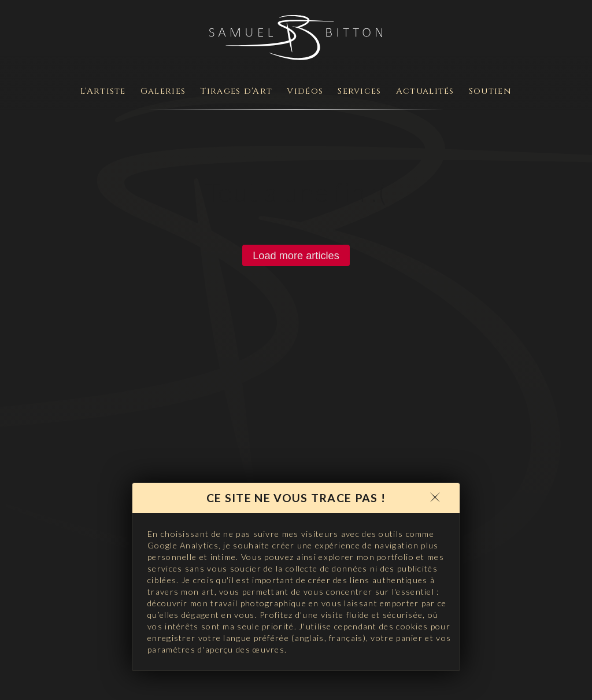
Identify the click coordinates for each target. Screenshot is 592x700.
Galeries (163, 91)
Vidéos (305, 91)
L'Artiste (103, 91)
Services (359, 91)
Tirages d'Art (236, 91)
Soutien (490, 91)
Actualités (425, 91)
